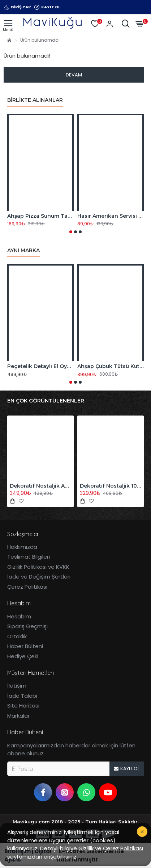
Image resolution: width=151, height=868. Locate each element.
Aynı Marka (23, 251)
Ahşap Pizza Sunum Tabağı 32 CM (40, 216)
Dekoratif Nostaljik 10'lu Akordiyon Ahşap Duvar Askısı (111, 486)
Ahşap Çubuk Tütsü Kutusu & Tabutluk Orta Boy (111, 366)
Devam (74, 75)
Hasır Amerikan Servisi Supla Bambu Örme (111, 216)
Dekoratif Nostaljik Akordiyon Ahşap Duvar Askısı (40, 486)
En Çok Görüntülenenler (46, 401)
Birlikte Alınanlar (35, 100)
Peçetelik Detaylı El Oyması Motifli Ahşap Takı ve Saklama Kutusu (40, 366)
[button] (71, 232)
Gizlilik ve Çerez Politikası (111, 848)
